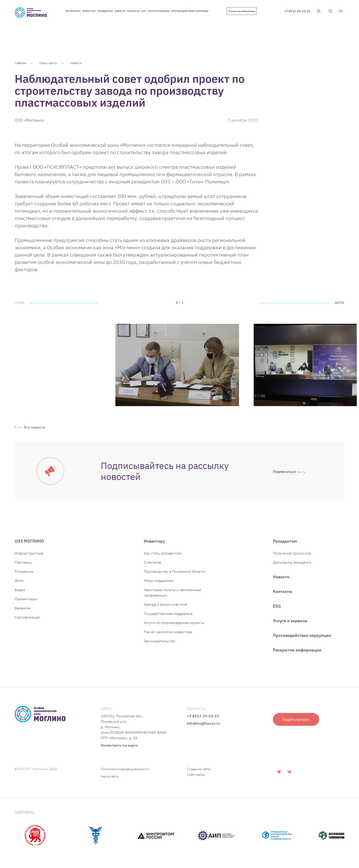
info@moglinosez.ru (203, 723)
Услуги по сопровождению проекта (174, 623)
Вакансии (23, 608)
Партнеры (23, 562)
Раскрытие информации (242, 11)
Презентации (26, 599)
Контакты (283, 591)
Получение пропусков (292, 553)
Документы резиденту (292, 562)
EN (341, 11)
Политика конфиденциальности (125, 769)
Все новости (34, 427)
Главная (20, 63)
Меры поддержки (159, 581)
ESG (277, 606)
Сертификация (27, 617)
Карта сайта (110, 776)
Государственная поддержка (168, 613)
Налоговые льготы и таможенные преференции (172, 592)
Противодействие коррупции (302, 635)
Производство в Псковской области (175, 571)
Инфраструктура (29, 553)
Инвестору (154, 541)
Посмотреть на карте (119, 745)
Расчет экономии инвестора (168, 632)
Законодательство (160, 641)
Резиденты (24, 571)
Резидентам (285, 541)
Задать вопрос (296, 719)
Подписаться (284, 472)
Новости (76, 63)
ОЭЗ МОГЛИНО (29, 541)
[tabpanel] (177, 365)
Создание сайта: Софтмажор (199, 772)
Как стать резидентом (163, 553)
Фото (19, 581)
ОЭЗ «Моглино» (30, 120)
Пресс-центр (48, 63)
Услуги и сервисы (290, 621)
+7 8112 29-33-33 (297, 11)
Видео (20, 590)
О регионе (152, 562)
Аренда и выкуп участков (165, 604)
